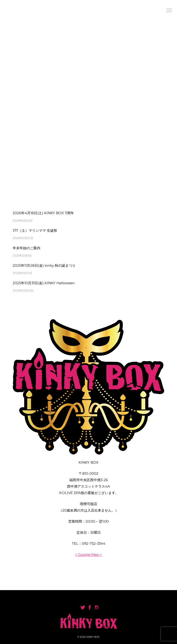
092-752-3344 (94, 543)
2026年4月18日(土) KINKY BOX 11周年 (43, 213)
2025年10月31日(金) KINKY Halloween (44, 283)
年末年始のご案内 (27, 248)
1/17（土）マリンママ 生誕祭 (35, 230)
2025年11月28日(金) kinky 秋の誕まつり (44, 265)
